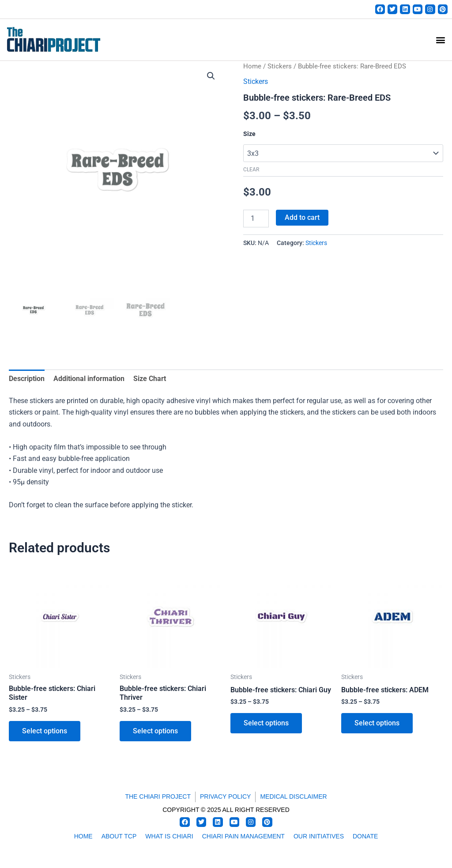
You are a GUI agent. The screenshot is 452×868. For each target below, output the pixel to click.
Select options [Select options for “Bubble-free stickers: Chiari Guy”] (266, 723)
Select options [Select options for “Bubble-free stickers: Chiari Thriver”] (155, 731)
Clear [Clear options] (251, 170)
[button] (440, 40)
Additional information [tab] (89, 379)
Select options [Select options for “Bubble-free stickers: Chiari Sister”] (45, 731)
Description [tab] (27, 379)
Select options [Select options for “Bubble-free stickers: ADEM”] (377, 723)
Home (252, 66)
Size (249, 134)
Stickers (280, 66)
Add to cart (302, 217)
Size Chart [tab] (150, 379)
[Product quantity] (256, 219)
